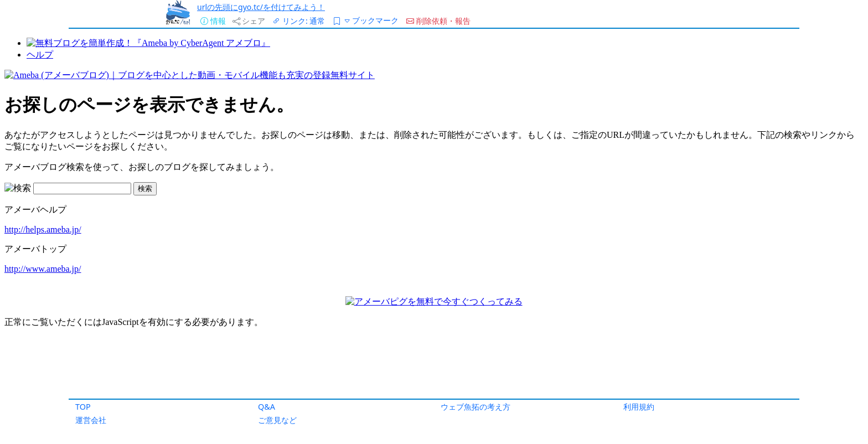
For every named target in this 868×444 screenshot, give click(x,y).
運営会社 (91, 420)
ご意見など (277, 420)
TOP (83, 407)
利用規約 (639, 407)
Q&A (267, 407)
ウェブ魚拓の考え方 (476, 407)
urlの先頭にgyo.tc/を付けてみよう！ (261, 7)
